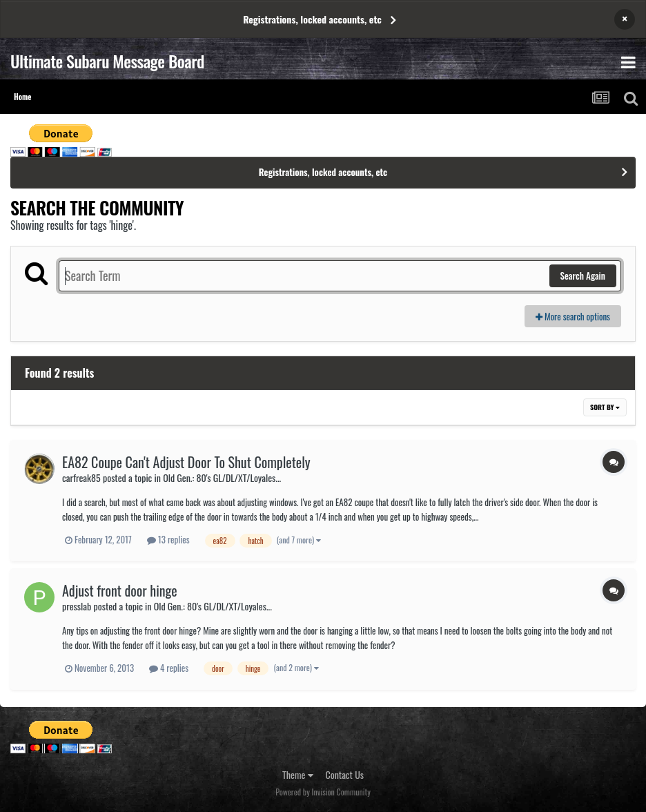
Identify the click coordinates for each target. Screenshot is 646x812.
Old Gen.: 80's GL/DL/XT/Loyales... (222, 477)
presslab (77, 606)
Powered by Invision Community (323, 792)
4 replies (169, 668)
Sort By (605, 407)
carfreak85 (81, 477)
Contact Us (345, 774)
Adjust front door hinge (120, 590)
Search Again (583, 275)
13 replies (168, 539)
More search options (573, 316)
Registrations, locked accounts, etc (312, 19)
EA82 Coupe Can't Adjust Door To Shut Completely (186, 462)
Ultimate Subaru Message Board (107, 61)
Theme (298, 774)
